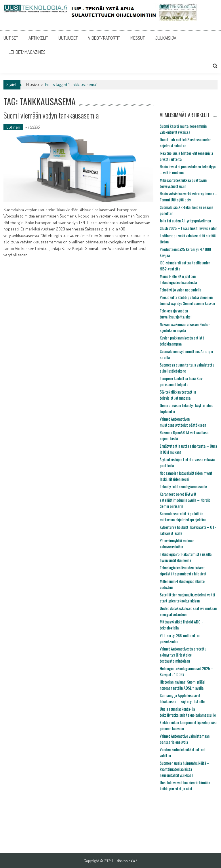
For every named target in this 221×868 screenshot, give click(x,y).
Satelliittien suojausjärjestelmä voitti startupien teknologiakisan (187, 598)
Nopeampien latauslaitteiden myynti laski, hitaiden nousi (186, 476)
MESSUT (138, 38)
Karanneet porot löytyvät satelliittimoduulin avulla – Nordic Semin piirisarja (185, 500)
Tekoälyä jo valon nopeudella (180, 290)
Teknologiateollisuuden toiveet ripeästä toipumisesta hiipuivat (183, 571)
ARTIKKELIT (38, 38)
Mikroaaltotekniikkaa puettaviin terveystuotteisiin (183, 183)
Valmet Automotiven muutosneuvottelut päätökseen (183, 422)
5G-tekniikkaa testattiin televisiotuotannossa (178, 395)
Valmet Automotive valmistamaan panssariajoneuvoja (185, 739)
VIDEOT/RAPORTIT (104, 38)
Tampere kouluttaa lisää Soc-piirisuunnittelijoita (182, 381)
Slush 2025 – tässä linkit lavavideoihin (188, 228)
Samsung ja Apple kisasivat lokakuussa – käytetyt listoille (182, 698)
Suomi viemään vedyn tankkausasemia (51, 115)
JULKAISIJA (166, 38)
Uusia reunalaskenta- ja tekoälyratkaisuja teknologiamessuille (188, 712)
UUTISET (11, 38)
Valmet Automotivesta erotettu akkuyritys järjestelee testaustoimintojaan (183, 655)
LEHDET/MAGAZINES (27, 52)
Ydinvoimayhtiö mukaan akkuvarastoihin (177, 543)
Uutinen (13, 127)
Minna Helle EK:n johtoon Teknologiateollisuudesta (178, 279)
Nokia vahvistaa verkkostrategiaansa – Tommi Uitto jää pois (189, 197)
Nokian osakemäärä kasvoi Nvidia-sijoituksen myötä (185, 327)
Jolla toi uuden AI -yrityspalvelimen (185, 221)
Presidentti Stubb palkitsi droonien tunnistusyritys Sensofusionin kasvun (187, 300)
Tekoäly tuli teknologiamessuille (183, 486)
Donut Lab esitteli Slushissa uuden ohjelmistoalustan (185, 142)
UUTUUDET (68, 38)
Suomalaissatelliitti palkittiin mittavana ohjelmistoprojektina (183, 516)
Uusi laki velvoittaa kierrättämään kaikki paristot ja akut (185, 785)
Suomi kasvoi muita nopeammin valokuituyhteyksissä (183, 129)
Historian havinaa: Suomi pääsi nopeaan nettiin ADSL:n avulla (182, 685)
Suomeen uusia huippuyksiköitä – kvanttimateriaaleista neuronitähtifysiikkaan (185, 769)
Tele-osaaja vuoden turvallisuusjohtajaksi (176, 314)
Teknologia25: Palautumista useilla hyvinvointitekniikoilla (186, 557)
